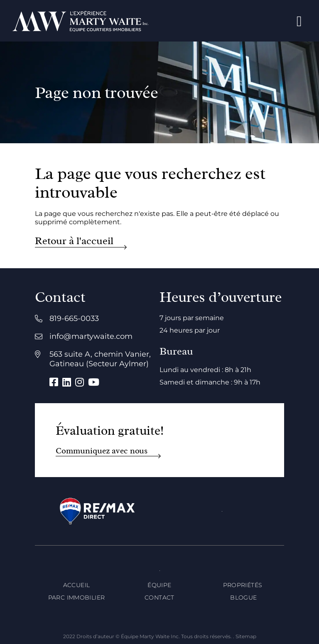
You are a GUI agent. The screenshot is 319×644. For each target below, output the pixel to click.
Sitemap (246, 636)
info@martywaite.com (91, 336)
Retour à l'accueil (74, 241)
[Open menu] (299, 21)
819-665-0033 (74, 318)
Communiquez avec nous (102, 451)
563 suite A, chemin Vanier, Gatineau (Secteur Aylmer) (100, 359)
